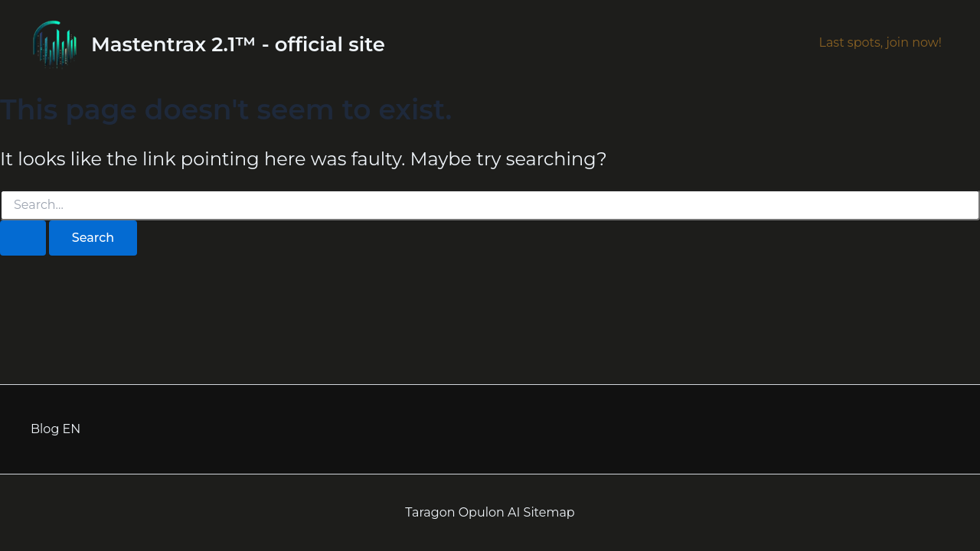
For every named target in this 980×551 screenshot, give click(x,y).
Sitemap (549, 512)
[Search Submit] (23, 238)
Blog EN (56, 429)
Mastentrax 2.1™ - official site (238, 44)
